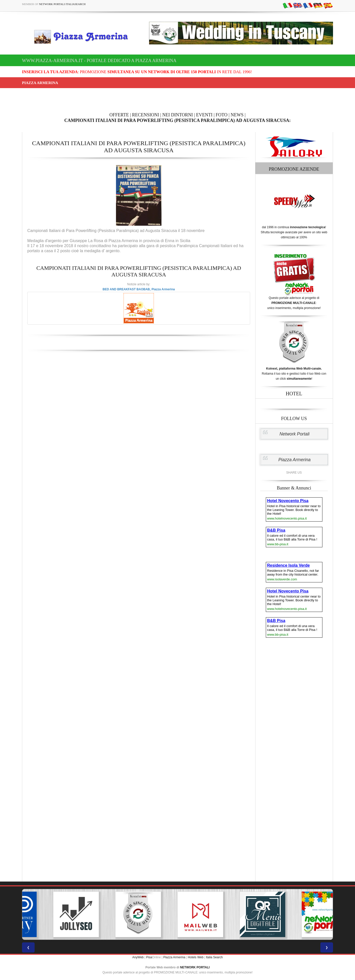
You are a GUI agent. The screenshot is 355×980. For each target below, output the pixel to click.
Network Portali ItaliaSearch (62, 4)
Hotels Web (196, 957)
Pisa (149, 957)
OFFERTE (119, 115)
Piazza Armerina (295, 460)
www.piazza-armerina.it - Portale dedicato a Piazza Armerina (99, 61)
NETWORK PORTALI (195, 967)
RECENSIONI (146, 115)
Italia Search (214, 957)
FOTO (222, 115)
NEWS (237, 115)
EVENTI (204, 115)
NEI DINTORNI (177, 115)
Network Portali (294, 434)
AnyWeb (138, 957)
